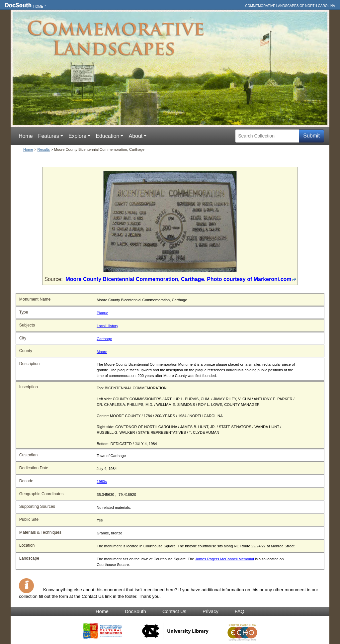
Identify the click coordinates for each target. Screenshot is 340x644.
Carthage (104, 339)
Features (49, 136)
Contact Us (174, 611)
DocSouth (135, 611)
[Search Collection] (267, 136)
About (135, 136)
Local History (107, 326)
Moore (102, 352)
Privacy (211, 611)
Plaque (102, 313)
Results (44, 149)
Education (107, 136)
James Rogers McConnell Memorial (225, 559)
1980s (102, 482)
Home (38, 6)
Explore (77, 136)
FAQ (240, 611)
